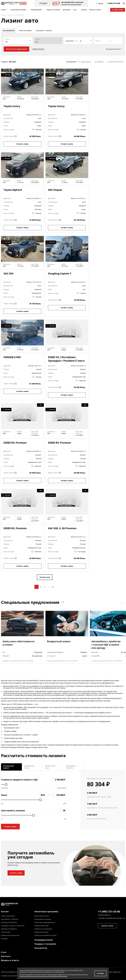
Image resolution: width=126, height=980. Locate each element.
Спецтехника (6, 932)
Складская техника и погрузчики (13, 926)
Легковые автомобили (9, 922)
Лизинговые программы (46, 912)
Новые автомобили (8, 916)
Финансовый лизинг (42, 916)
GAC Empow (55, 190)
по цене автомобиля (115, 62)
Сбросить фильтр (38, 49)
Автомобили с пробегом (10, 919)
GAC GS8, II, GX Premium (62, 528)
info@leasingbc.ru (104, 915)
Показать (16, 49)
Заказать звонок (107, 926)
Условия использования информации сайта (17, 976)
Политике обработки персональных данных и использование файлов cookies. (44, 976)
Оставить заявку (118, 10)
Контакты (6, 956)
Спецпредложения (44, 940)
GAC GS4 (8, 273)
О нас (4, 952)
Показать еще (45, 577)
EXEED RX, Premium (15, 443)
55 (53, 587)
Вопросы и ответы (10, 960)
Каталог (5, 912)
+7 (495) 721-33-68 (109, 912)
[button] (121, 603)
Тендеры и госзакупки (45, 944)
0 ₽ (59, 795)
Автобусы (4, 939)
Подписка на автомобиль (43, 929)
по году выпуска (85, 62)
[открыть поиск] (124, 3)
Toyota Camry (12, 106)
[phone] (113, 3)
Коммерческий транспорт (10, 935)
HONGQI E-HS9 (12, 357)
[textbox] (71, 41)
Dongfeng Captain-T (60, 273)
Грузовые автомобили (9, 929)
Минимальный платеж (29, 767)
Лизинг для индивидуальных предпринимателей (45, 924)
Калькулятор (41, 948)
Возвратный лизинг (41, 932)
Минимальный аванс (50, 767)
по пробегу (99, 62)
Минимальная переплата (71, 767)
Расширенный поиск (113, 49)
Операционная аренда (43, 919)
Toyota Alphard (13, 190)
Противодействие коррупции (110, 972)
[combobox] (71, 41)
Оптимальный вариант (9, 767)
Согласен (100, 973)
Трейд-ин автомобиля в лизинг (46, 935)
